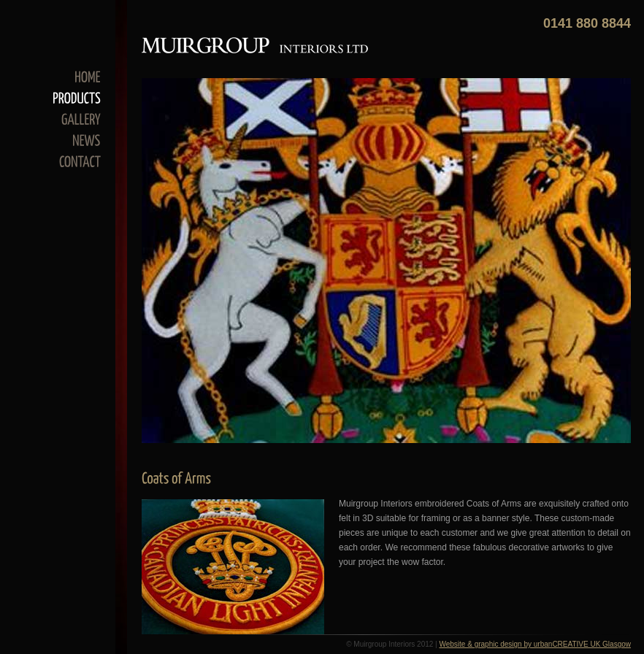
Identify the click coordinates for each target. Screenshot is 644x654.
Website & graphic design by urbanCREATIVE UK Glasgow (535, 644)
